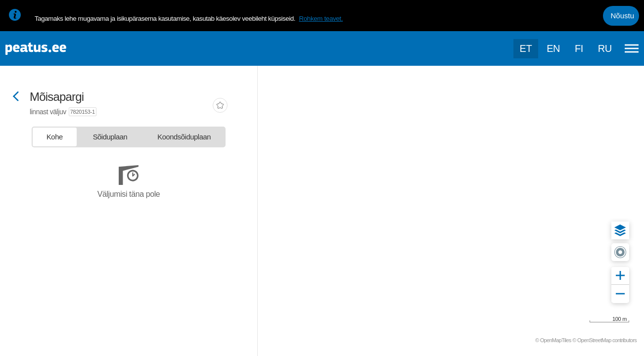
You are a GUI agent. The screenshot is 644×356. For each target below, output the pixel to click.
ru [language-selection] (605, 48)
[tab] (55, 137)
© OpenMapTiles (553, 340)
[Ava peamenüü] (632, 48)
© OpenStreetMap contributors (604, 340)
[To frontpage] (57, 49)
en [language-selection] (553, 48)
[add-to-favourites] (220, 106)
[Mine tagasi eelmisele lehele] (16, 97)
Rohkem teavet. (321, 19)
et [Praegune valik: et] (526, 48)
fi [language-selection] (579, 48)
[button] (620, 230)
